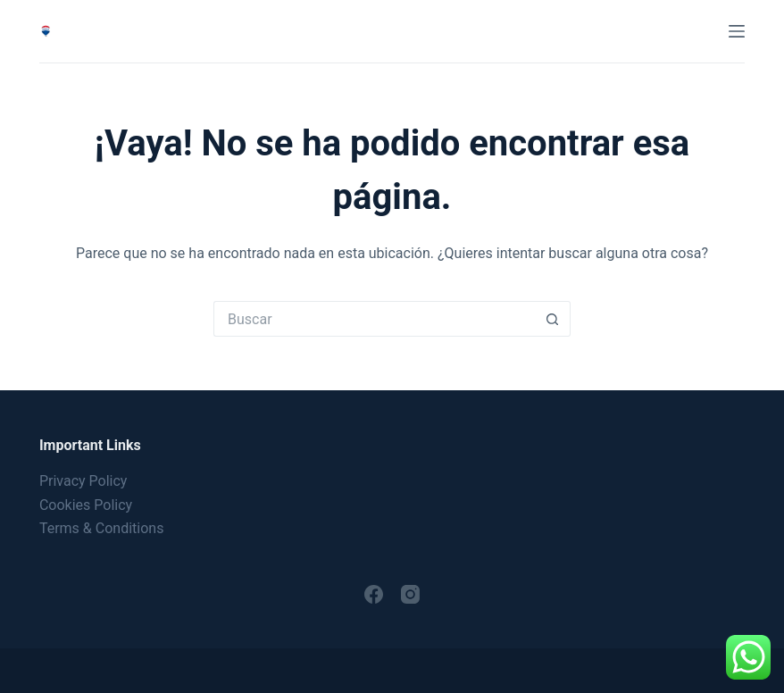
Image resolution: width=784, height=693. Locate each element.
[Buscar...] (374, 319)
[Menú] (737, 31)
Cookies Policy (86, 505)
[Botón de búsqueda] (553, 319)
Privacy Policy (83, 481)
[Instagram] (410, 594)
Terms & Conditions (102, 528)
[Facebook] (374, 594)
